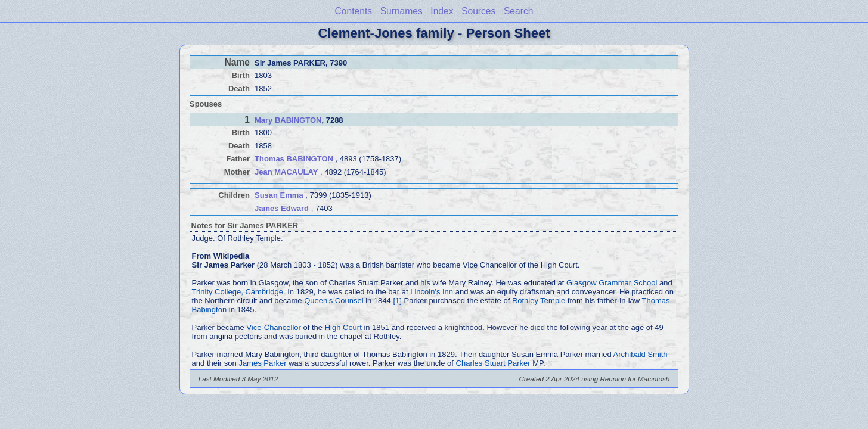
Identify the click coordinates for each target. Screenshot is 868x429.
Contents (354, 11)
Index (442, 11)
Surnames (402, 11)
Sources (478, 11)
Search (518, 11)
